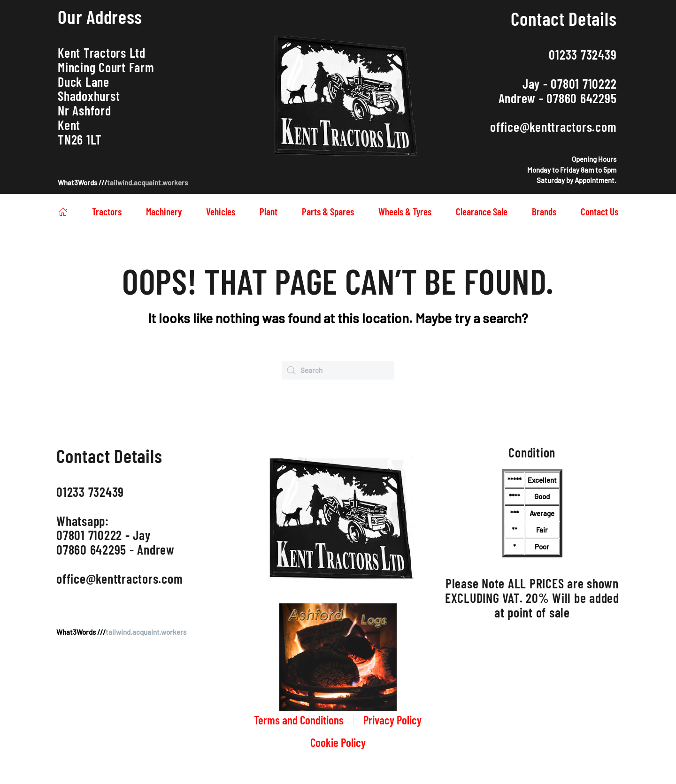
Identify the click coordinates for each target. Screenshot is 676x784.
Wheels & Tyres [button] (405, 211)
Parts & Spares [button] (328, 211)
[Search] (338, 370)
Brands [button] (544, 211)
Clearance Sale (482, 211)
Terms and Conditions (299, 720)
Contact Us (599, 211)
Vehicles (221, 211)
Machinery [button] (164, 211)
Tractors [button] (107, 211)
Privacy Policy (392, 720)
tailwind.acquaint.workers (147, 183)
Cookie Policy (338, 742)
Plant (269, 211)
